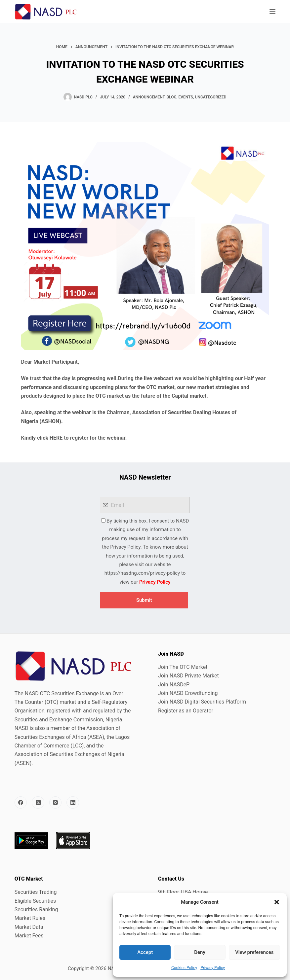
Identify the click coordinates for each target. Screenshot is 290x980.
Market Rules (30, 918)
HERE (56, 438)
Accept (145, 952)
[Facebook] (21, 803)
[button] (277, 902)
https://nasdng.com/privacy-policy (142, 573)
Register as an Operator (186, 711)
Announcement (149, 97)
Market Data (29, 927)
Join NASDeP (174, 685)
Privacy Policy (213, 968)
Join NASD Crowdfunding (188, 693)
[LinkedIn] (73, 803)
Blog (171, 97)
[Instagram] (56, 803)
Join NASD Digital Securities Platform (202, 702)
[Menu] (272, 12)
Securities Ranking (36, 909)
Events (186, 97)
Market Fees (29, 936)
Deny (200, 952)
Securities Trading (36, 892)
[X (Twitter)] (38, 803)
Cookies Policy (184, 968)
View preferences (254, 952)
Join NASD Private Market (188, 676)
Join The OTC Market (183, 667)
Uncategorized (211, 97)
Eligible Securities (35, 901)
